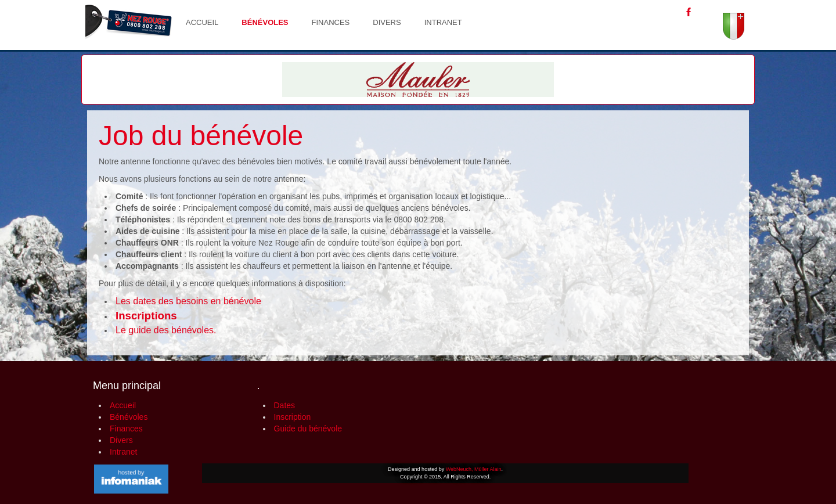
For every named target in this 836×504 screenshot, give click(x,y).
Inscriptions (146, 316)
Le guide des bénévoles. (166, 330)
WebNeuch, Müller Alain (474, 469)
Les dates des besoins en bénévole (188, 301)
